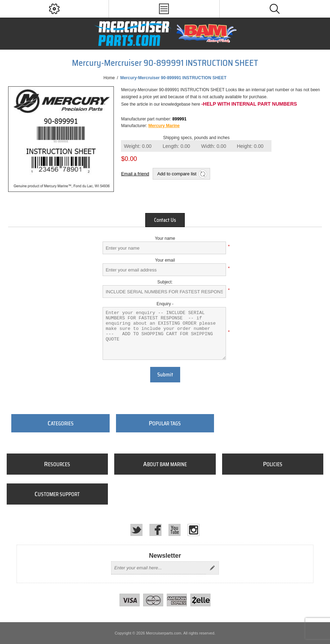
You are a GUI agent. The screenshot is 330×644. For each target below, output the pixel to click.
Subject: (165, 282)
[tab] (165, 220)
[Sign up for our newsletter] (159, 568)
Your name (165, 238)
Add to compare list (177, 174)
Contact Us (165, 220)
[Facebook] (155, 530)
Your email (165, 260)
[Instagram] (194, 530)
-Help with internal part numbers (249, 104)
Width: (214, 146)
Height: (250, 146)
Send (212, 568)
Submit (165, 375)
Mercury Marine (164, 126)
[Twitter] (136, 530)
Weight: (137, 146)
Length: (176, 146)
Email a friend (135, 174)
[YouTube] (175, 530)
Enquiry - (165, 304)
